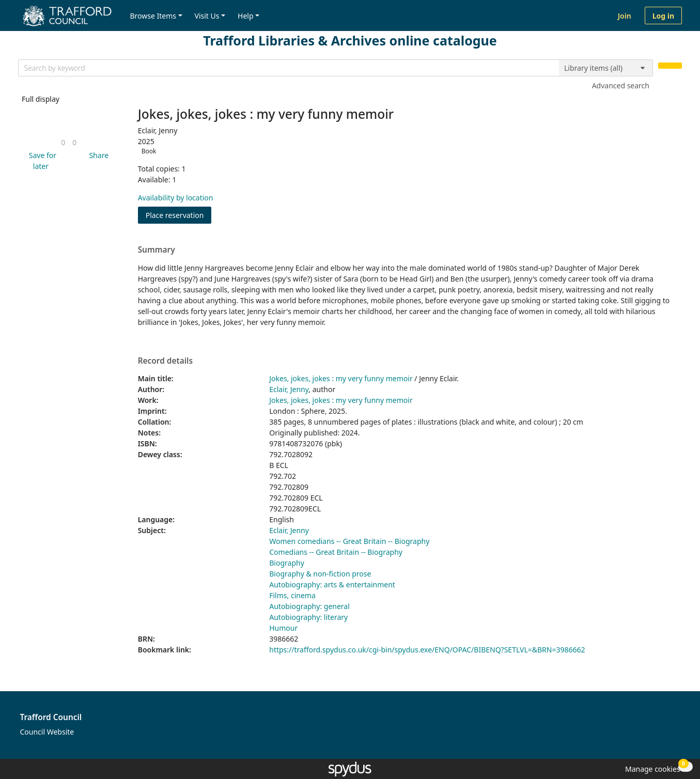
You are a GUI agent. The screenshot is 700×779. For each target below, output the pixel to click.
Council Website (47, 732)
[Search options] (606, 68)
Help (246, 16)
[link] (63, 142)
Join (625, 16)
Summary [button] (157, 250)
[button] (41, 161)
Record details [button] (165, 361)
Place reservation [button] (179, 215)
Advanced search (621, 85)
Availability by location (176, 198)
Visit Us (207, 16)
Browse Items (153, 16)
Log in (663, 16)
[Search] (670, 66)
